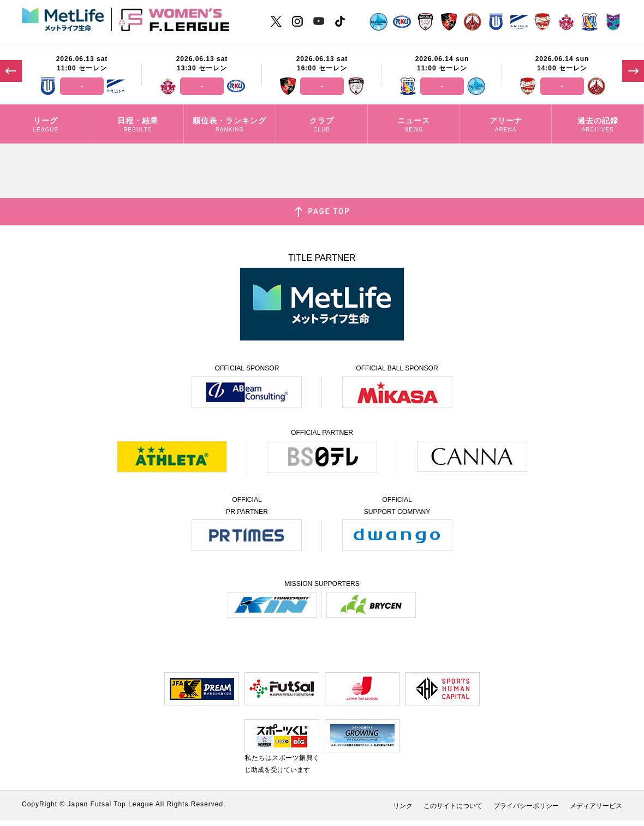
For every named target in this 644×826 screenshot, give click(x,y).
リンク (403, 806)
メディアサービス (596, 806)
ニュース (414, 125)
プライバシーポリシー (526, 806)
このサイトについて (453, 806)
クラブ (322, 125)
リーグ (46, 125)
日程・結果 (138, 125)
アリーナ (506, 125)
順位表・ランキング (230, 125)
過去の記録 (598, 125)
